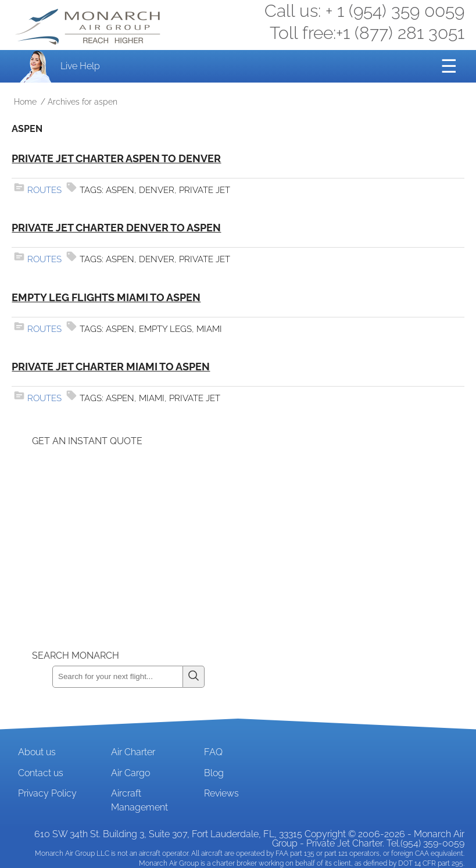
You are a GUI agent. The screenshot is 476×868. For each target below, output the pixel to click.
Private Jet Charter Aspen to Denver (116, 158)
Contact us (41, 773)
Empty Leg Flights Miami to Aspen (106, 297)
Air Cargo (130, 773)
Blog (214, 773)
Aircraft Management (139, 800)
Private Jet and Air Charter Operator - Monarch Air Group (89, 27)
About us (37, 752)
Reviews (221, 793)
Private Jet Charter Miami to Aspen (111, 367)
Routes (44, 190)
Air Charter (133, 752)
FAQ (213, 752)
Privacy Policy (47, 793)
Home (25, 102)
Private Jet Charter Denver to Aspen (116, 228)
